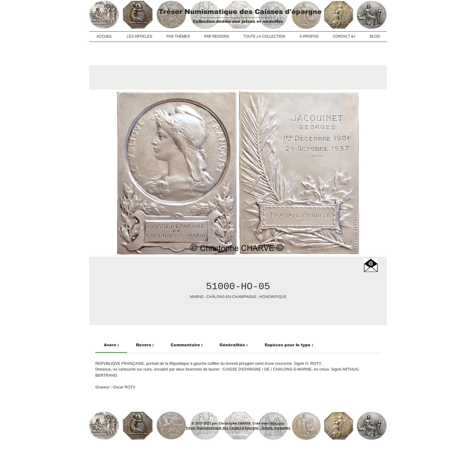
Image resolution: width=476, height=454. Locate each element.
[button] (371, 265)
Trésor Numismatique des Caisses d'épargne (240, 12)
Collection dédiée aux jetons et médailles (238, 21)
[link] (111, 345)
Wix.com (277, 423)
